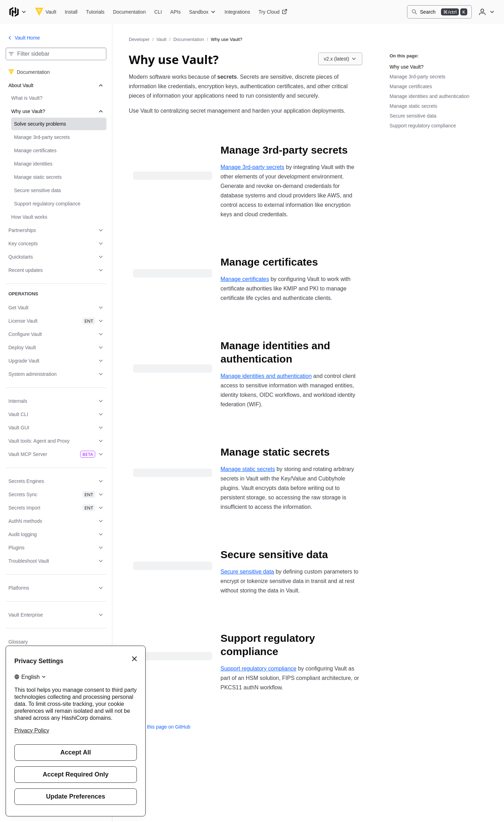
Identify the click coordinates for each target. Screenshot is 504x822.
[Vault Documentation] (129, 12)
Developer (139, 39)
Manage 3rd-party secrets (252, 167)
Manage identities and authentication (266, 376)
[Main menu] (17, 12)
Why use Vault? (407, 67)
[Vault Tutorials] (95, 12)
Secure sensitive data (247, 572)
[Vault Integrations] (237, 12)
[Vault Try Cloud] (273, 12)
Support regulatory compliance (258, 669)
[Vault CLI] (158, 12)
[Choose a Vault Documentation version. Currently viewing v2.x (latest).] (340, 59)
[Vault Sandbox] (202, 12)
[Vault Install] (71, 12)
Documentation (188, 39)
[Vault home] (46, 12)
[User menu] (486, 12)
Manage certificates (245, 279)
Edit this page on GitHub (160, 727)
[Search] (439, 12)
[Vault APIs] (176, 12)
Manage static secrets (248, 469)
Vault (162, 39)
